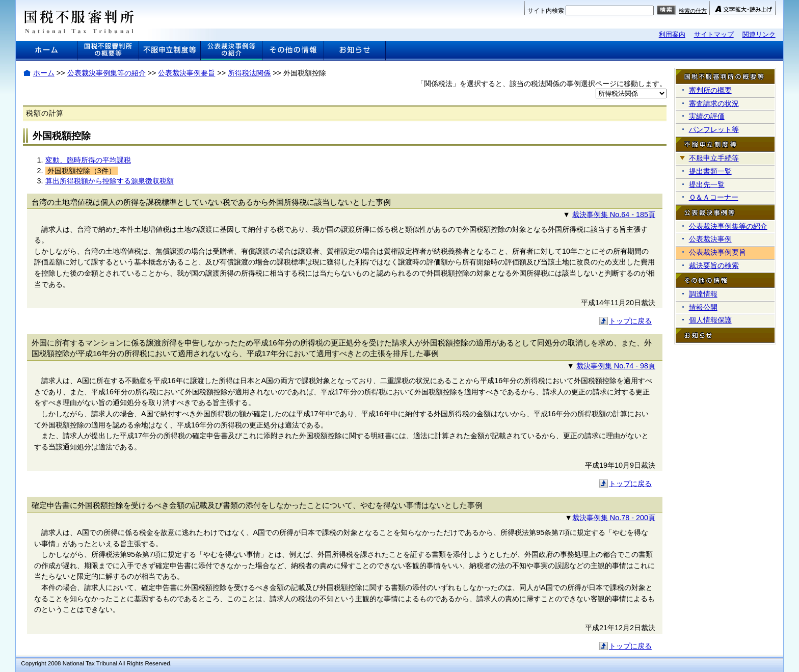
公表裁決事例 (710, 239)
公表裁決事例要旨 (187, 73)
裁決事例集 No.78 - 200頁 (614, 518)
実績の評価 (707, 116)
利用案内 (672, 34)
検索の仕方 (693, 11)
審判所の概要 (710, 90)
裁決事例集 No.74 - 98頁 (616, 366)
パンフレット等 (714, 129)
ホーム (44, 73)
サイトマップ (714, 34)
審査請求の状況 (714, 103)
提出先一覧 (707, 184)
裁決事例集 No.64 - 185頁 (614, 214)
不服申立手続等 (714, 158)
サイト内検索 (546, 11)
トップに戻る (630, 321)
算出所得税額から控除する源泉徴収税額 (110, 181)
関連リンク (759, 34)
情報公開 (703, 307)
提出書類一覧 (710, 171)
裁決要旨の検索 (714, 265)
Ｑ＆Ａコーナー (714, 197)
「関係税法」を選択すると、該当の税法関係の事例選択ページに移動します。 (542, 84)
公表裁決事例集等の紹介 (106, 73)
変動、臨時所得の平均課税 (88, 160)
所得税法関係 (249, 73)
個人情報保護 (710, 320)
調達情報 (703, 294)
